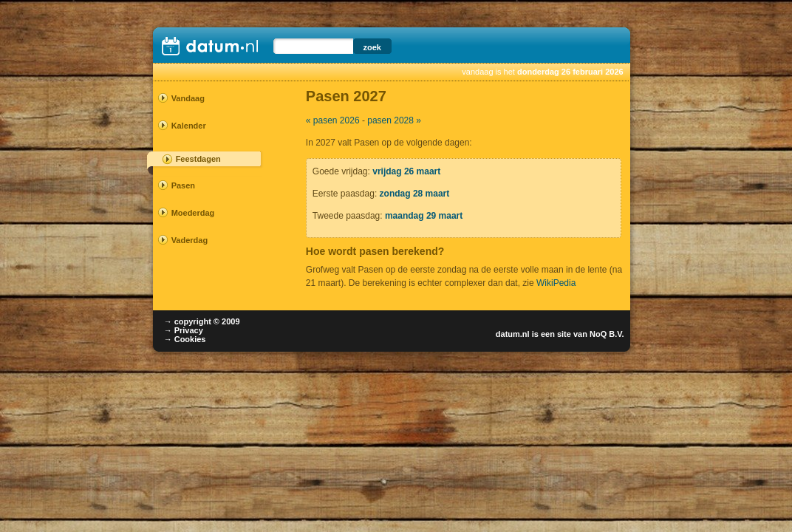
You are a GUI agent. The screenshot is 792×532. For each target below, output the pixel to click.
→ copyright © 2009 (202, 321)
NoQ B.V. (607, 334)
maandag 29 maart (424, 216)
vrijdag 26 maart (406, 171)
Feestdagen (198, 159)
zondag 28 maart (415, 194)
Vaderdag (190, 240)
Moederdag (193, 213)
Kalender (189, 126)
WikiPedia (556, 283)
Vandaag (188, 98)
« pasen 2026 (333, 120)
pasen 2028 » (394, 120)
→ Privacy (184, 330)
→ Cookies (185, 339)
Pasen (183, 185)
